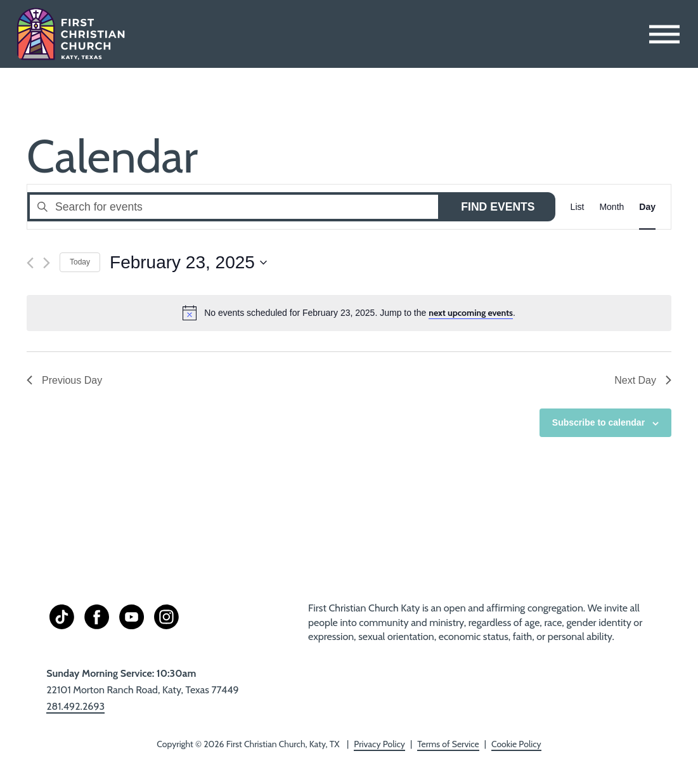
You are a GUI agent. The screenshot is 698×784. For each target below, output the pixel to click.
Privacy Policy (379, 744)
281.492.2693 (75, 706)
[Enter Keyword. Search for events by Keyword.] (234, 206)
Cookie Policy (516, 744)
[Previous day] (30, 263)
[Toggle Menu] (664, 34)
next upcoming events (471, 313)
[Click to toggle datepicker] (188, 263)
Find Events (498, 207)
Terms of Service (448, 744)
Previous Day (64, 380)
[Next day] (47, 263)
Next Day (643, 380)
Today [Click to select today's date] (80, 262)
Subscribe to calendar (598, 422)
